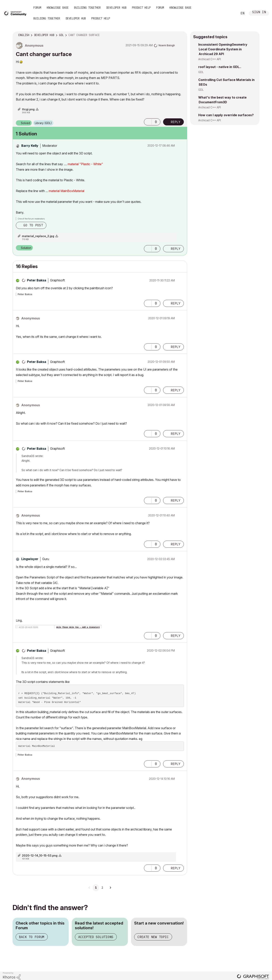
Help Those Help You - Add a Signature (78, 627)
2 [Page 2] (102, 888)
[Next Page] (110, 888)
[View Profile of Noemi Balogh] (167, 45)
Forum (37, 8)
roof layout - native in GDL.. (220, 67)
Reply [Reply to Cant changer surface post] (176, 122)
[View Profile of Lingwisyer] (30, 559)
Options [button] (182, 35)
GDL (201, 72)
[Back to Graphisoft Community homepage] (16, 13)
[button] (148, 122)
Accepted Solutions (96, 937)
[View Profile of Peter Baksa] (37, 280)
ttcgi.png (28, 109)
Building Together (87, 8)
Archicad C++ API (210, 59)
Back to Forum (32, 937)
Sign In (259, 12)
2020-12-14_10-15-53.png (40, 855)
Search (231, 13)
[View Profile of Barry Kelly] (30, 146)
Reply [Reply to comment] (176, 249)
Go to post (33, 225)
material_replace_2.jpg (38, 236)
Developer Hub (116, 8)
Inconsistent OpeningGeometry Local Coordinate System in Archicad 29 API (223, 49)
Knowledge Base (58, 8)
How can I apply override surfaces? (226, 115)
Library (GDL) (43, 123)
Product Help (141, 8)
